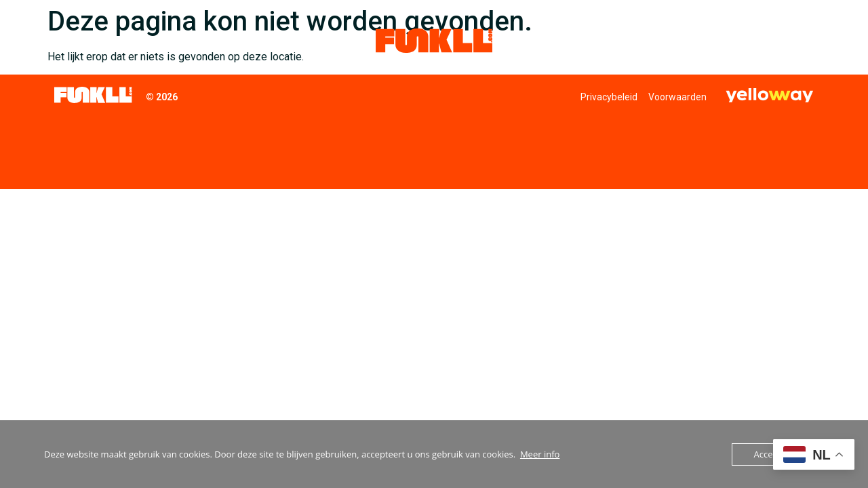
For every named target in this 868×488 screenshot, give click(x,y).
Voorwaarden (677, 97)
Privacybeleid (609, 97)
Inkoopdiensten (190, 40)
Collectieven (95, 41)
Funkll (667, 41)
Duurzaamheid (282, 40)
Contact (785, 40)
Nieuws (727, 40)
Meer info (540, 454)
